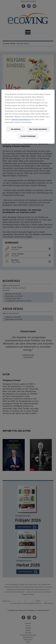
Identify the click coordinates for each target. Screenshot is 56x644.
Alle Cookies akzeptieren (38, 129)
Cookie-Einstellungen (28, 136)
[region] (28, 117)
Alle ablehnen (16, 129)
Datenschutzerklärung (21, 119)
